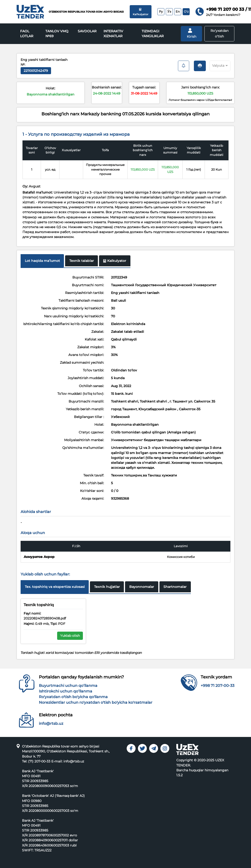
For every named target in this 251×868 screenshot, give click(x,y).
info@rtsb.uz (51, 723)
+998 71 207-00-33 (218, 686)
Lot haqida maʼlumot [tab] (42, 261)
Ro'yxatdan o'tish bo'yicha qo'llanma (73, 697)
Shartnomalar (175, 587)
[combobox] (216, 65)
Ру (161, 11)
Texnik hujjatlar (107, 587)
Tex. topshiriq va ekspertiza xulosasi (55, 587)
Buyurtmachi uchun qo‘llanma (68, 686)
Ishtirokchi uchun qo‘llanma (66, 691)
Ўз (169, 11)
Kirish (192, 33)
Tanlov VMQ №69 (57, 34)
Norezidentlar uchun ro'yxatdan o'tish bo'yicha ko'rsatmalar (96, 702)
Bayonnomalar (142, 587)
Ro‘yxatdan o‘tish (220, 33)
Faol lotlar (27, 34)
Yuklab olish (70, 636)
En (178, 11)
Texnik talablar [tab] (82, 261)
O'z (186, 11)
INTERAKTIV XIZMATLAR (113, 34)
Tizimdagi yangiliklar (153, 34)
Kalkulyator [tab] (115, 261)
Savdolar (87, 31)
